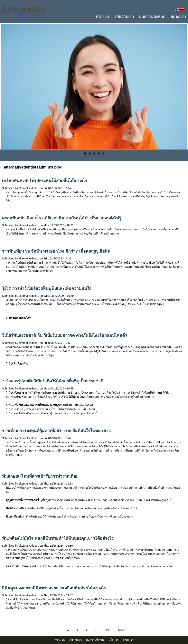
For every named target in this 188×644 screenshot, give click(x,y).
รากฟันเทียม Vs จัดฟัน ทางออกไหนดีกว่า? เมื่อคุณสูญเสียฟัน (56, 251)
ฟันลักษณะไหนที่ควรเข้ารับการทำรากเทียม (40, 476)
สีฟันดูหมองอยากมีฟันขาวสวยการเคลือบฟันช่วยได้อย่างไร (54, 588)
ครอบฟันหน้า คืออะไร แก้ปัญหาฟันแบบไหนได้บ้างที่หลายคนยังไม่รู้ (61, 218)
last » (122, 630)
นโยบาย (113, 640)
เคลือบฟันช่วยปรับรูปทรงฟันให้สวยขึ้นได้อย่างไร (45, 181)
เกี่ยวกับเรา (125, 16)
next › (107, 630)
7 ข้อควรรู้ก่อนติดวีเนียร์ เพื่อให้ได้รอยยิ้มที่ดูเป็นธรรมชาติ (53, 381)
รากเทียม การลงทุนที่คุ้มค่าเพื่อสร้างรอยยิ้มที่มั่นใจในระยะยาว (56, 431)
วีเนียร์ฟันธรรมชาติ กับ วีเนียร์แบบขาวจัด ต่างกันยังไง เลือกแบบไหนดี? (65, 335)
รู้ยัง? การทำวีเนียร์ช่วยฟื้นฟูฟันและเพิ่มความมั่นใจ (47, 288)
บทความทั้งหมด (152, 16)
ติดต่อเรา (178, 16)
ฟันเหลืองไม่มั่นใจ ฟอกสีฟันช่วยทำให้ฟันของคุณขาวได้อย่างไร (58, 538)
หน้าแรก (103, 16)
